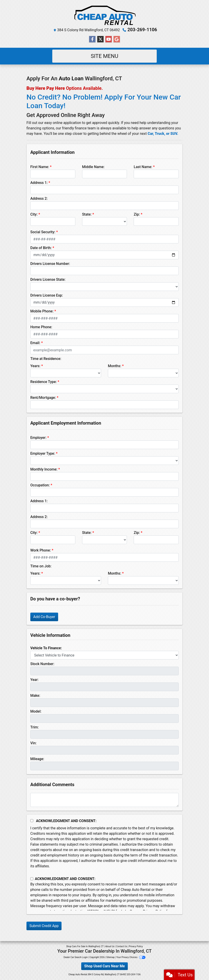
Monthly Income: (44, 469)
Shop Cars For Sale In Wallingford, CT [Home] (85, 946)
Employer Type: (43, 453)
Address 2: (39, 199)
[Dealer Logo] (104, 14)
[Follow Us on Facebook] (92, 39)
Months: (115, 366)
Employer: (38, 438)
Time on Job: (41, 566)
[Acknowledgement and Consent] (32, 821)
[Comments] (104, 800)
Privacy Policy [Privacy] (136, 946)
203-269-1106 (142, 30)
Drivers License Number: (50, 264)
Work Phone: (41, 550)
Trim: (34, 727)
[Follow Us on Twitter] (100, 39)
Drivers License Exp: (47, 295)
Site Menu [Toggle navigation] (104, 56)
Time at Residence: (46, 359)
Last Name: (143, 167)
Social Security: (43, 232)
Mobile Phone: (42, 311)
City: (34, 214)
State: (87, 214)
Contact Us (122, 946)
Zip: (137, 214)
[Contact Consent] (32, 879)
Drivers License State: (48, 279)
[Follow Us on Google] (117, 39)
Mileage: (37, 759)
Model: (36, 711)
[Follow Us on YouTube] (109, 39)
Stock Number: (42, 664)
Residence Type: (44, 382)
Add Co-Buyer (44, 617)
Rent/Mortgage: (43, 398)
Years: (35, 366)
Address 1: (39, 183)
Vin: (33, 743)
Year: (34, 680)
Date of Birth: (41, 248)
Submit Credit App (44, 926)
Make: (35, 696)
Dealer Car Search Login (76, 957)
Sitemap (110, 957)
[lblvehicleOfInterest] (104, 655)
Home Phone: (41, 327)
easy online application (63, 123)
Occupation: (40, 485)
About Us (110, 946)
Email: (35, 343)
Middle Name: (93, 167)
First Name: (40, 167)
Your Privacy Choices (131, 957)
